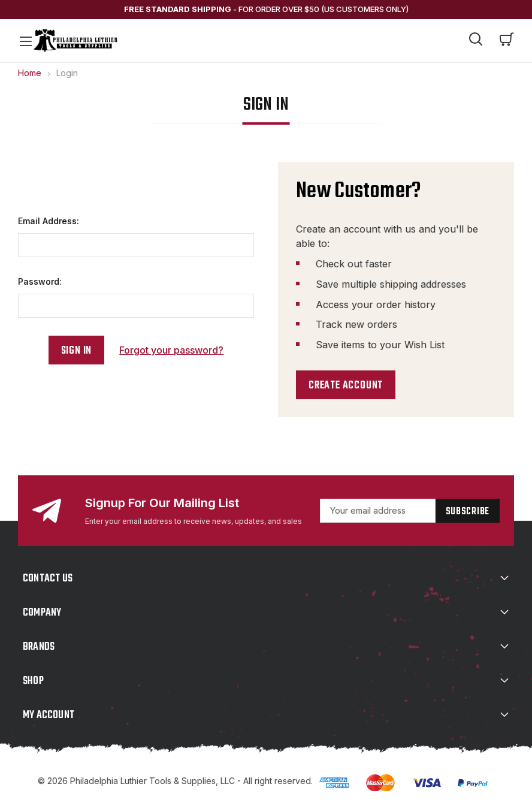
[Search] (476, 41)
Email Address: (49, 221)
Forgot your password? (171, 350)
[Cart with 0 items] (507, 41)
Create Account (346, 386)
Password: (40, 281)
